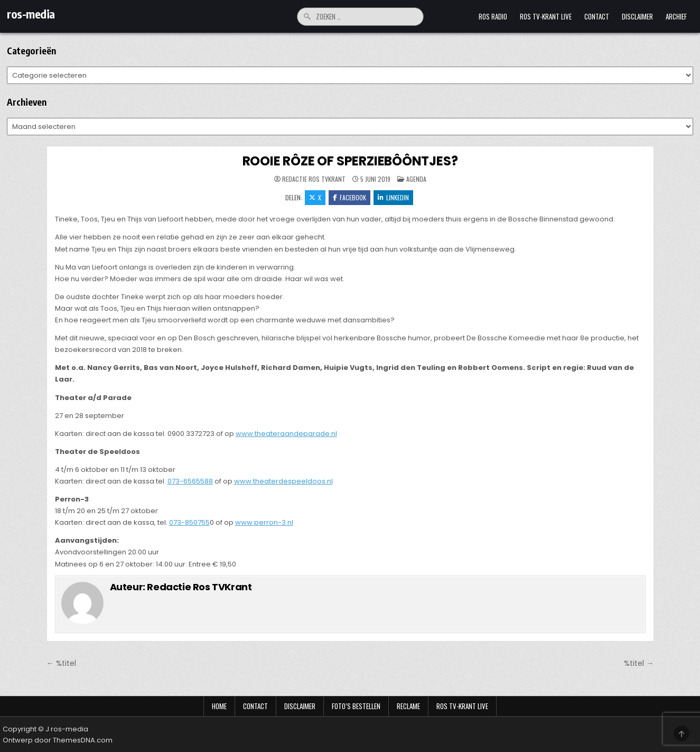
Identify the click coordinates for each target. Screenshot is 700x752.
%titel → (639, 663)
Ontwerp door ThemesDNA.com (58, 740)
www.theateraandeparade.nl (286, 434)
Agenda (416, 179)
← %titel (61, 663)
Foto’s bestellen (356, 706)
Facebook (349, 197)
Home (219, 706)
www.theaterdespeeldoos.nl (283, 481)
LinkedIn (393, 197)
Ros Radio (493, 16)
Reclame (408, 706)
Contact (597, 16)
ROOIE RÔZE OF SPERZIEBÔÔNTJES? (350, 161)
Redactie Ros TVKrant (314, 179)
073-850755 (189, 522)
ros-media (31, 14)
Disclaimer (637, 16)
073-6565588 (190, 481)
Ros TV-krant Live (546, 16)
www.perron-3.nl (264, 522)
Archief (676, 16)
